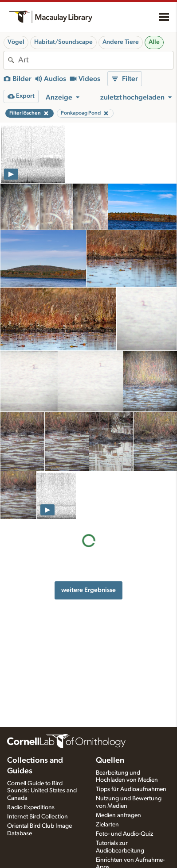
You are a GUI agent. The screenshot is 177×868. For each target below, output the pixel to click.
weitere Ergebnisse (88, 590)
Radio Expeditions (31, 807)
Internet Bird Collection (37, 817)
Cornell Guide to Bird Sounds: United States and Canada (42, 791)
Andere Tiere (121, 42)
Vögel (16, 42)
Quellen (110, 760)
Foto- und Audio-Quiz (124, 834)
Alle (154, 42)
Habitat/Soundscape (63, 42)
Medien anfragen (118, 815)
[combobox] (96, 60)
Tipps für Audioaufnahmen (131, 789)
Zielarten (107, 825)
